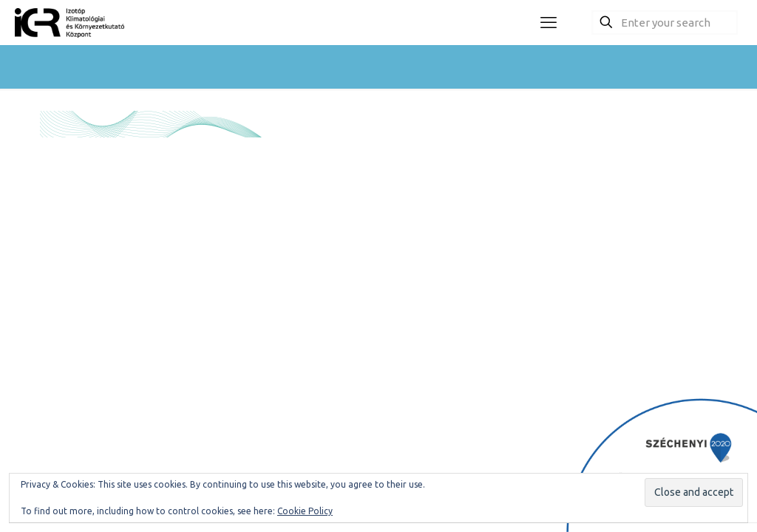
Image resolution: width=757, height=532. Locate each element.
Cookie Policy (305, 511)
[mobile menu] (549, 22)
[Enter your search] (665, 23)
